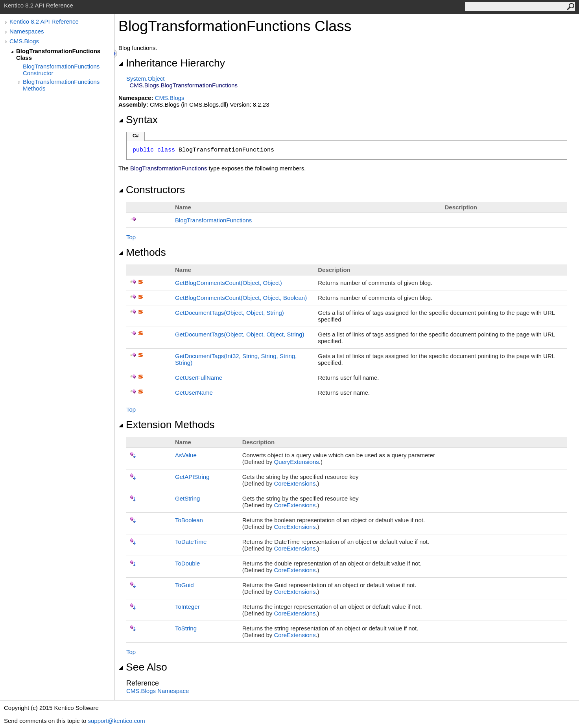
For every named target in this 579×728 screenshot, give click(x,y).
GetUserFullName (199, 378)
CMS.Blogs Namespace (158, 691)
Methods (142, 252)
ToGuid (184, 585)
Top (131, 237)
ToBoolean (189, 520)
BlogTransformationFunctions (213, 220)
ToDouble (187, 563)
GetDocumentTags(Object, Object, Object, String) (240, 334)
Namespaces (27, 31)
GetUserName (194, 393)
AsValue (186, 455)
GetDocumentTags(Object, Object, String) (230, 313)
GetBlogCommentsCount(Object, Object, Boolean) (241, 298)
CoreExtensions (295, 483)
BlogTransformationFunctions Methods (61, 85)
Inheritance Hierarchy (172, 63)
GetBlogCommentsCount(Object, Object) (229, 283)
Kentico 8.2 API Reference (44, 21)
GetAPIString (192, 477)
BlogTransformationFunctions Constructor (61, 70)
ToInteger (187, 607)
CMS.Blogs (24, 41)
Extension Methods (167, 425)
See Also (143, 667)
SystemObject (146, 79)
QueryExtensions (297, 462)
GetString (187, 498)
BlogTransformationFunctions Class (58, 54)
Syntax (138, 120)
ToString (186, 628)
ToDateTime (191, 542)
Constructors (152, 190)
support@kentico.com (116, 721)
